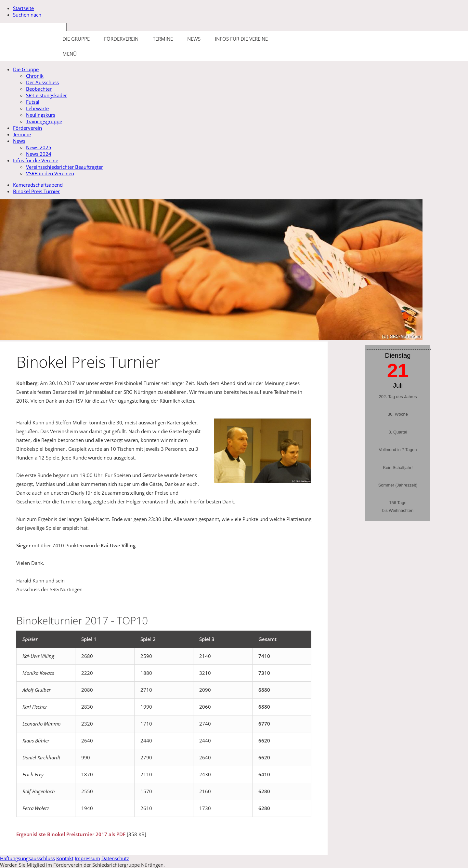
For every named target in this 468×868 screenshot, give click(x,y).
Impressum (87, 858)
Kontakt (65, 858)
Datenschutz (115, 858)
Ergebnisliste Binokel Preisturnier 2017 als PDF (71, 834)
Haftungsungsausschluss (27, 858)
